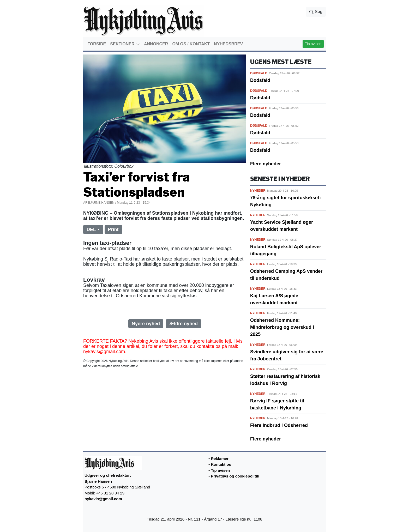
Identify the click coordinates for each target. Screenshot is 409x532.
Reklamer (220, 459)
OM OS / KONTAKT (191, 44)
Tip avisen (313, 44)
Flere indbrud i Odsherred (279, 425)
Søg (316, 12)
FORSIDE (97, 44)
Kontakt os (221, 464)
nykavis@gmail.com (103, 499)
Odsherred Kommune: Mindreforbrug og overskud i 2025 (282, 327)
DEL (91, 229)
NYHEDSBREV (228, 44)
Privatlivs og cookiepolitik (235, 476)
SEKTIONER (125, 44)
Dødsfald (260, 80)
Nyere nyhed (146, 324)
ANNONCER (156, 44)
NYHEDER (258, 191)
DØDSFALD (259, 73)
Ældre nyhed (184, 324)
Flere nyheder (266, 164)
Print (113, 229)
